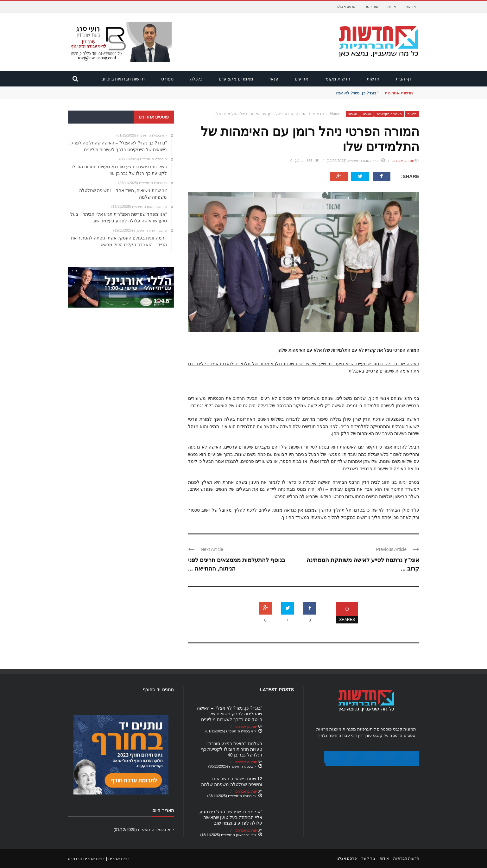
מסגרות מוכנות (343, 729)
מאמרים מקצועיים (236, 79)
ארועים (301, 79)
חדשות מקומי (337, 79)
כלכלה (196, 79)
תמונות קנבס (405, 729)
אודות (392, 6)
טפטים (409, 735)
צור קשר (372, 6)
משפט (367, 114)
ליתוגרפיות (367, 729)
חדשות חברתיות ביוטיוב (123, 79)
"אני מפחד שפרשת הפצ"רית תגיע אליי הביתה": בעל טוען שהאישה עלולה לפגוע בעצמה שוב (231, 817)
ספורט (167, 79)
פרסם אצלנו (346, 6)
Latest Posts (277, 690)
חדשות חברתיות (406, 858)
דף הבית (412, 6)
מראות (322, 729)
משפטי (353, 114)
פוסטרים (384, 729)
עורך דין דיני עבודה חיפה (350, 735)
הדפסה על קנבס (388, 735)
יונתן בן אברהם (403, 161)
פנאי (274, 79)
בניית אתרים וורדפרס (86, 859)
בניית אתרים (119, 859)
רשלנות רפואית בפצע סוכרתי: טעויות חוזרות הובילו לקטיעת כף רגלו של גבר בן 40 (232, 749)
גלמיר (322, 735)
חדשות (373, 79)
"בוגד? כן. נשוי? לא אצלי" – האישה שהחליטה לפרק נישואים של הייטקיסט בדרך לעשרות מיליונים (230, 714)
